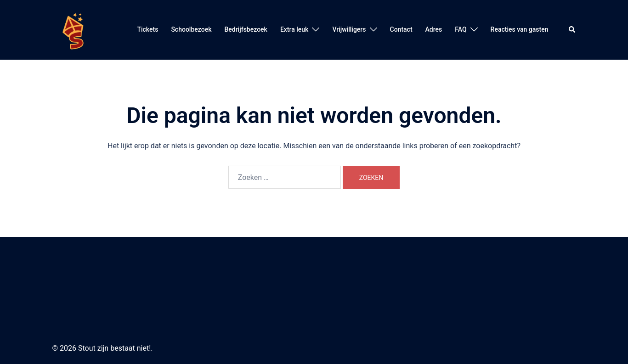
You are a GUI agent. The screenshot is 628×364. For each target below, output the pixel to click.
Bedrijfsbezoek (246, 29)
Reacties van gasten (520, 29)
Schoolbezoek (191, 29)
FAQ (461, 29)
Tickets (147, 29)
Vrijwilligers (349, 29)
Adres (434, 29)
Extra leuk (294, 29)
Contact (401, 29)
